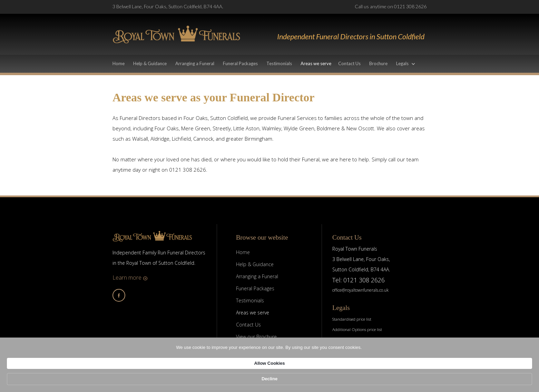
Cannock (203, 139)
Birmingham (258, 139)
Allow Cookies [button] (365, 381)
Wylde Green (299, 128)
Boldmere (328, 128)
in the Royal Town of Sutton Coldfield (153, 263)
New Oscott (360, 128)
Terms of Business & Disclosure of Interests (370, 340)
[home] (177, 34)
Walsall (140, 139)
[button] (409, 64)
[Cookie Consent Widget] (269, 382)
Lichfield (181, 139)
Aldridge (160, 139)
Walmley (272, 128)
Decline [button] (410, 381)
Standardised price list (352, 319)
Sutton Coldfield (229, 118)
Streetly (222, 128)
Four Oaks (196, 118)
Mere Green (196, 128)
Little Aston (246, 128)
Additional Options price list (357, 329)
